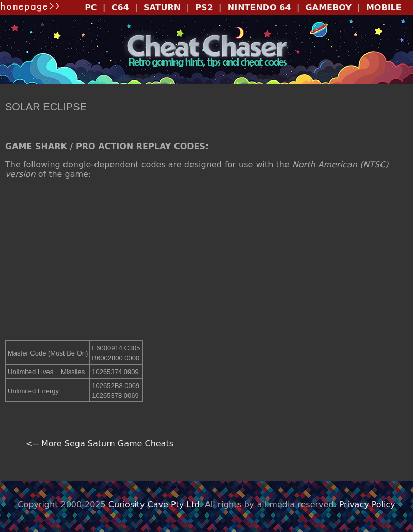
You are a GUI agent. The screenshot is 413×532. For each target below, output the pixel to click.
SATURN (162, 7)
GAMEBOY (329, 7)
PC (91, 7)
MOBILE (384, 7)
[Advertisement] (206, 260)
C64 (120, 7)
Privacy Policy (367, 504)
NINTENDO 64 (259, 7)
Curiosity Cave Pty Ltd (154, 504)
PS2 (204, 7)
